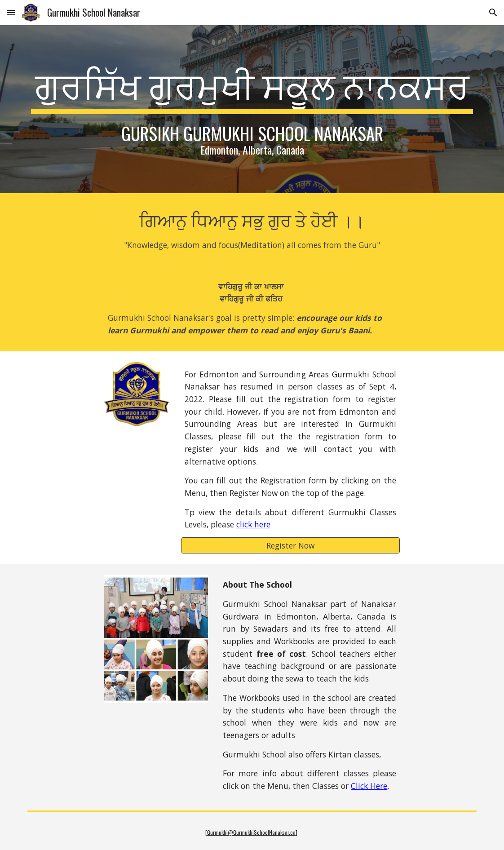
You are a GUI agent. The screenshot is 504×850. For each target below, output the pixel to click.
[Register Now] (290, 546)
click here (253, 524)
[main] (252, 109)
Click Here (369, 786)
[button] (11, 12)
